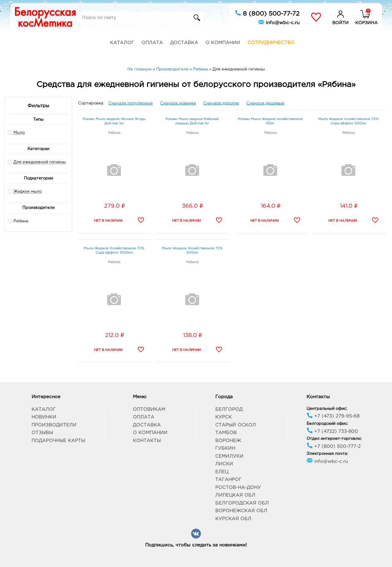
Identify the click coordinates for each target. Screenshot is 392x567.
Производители (54, 425)
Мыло (19, 133)
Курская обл (233, 519)
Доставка (184, 43)
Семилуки (229, 456)
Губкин (225, 448)
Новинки (44, 417)
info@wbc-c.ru (279, 22)
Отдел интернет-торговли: (334, 439)
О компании (223, 43)
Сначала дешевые (266, 103)
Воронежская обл (241, 511)
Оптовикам (149, 409)
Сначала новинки (178, 103)
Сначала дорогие (221, 103)
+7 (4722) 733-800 (332, 431)
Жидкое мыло (28, 192)
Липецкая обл (235, 495)
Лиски (224, 464)
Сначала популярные (131, 103)
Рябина (18, 221)
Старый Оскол (236, 425)
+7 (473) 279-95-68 (333, 416)
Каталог (122, 43)
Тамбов (226, 433)
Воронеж (228, 441)
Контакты (147, 441)
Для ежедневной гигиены (40, 162)
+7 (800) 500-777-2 (334, 446)
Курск (224, 417)
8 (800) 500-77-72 (267, 13)
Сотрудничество (271, 43)
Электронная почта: (327, 454)
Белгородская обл (242, 503)
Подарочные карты (58, 441)
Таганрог (228, 480)
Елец (222, 472)
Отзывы (42, 433)
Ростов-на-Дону (238, 488)
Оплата (152, 43)
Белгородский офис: (327, 424)
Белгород (229, 409)
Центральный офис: (327, 409)
